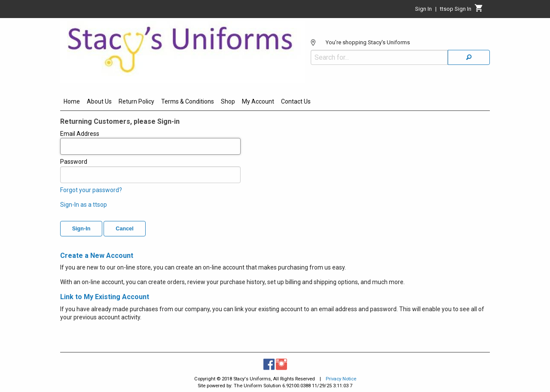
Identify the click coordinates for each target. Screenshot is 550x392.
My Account (258, 101)
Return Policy (136, 101)
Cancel (124, 229)
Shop (228, 101)
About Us (99, 101)
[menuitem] (72, 103)
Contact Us (296, 101)
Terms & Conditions (188, 101)
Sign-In (81, 229)
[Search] (469, 57)
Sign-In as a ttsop (84, 205)
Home (72, 101)
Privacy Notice (341, 379)
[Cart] (479, 10)
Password (150, 171)
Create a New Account (97, 256)
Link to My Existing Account (105, 297)
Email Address (150, 143)
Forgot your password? (91, 190)
